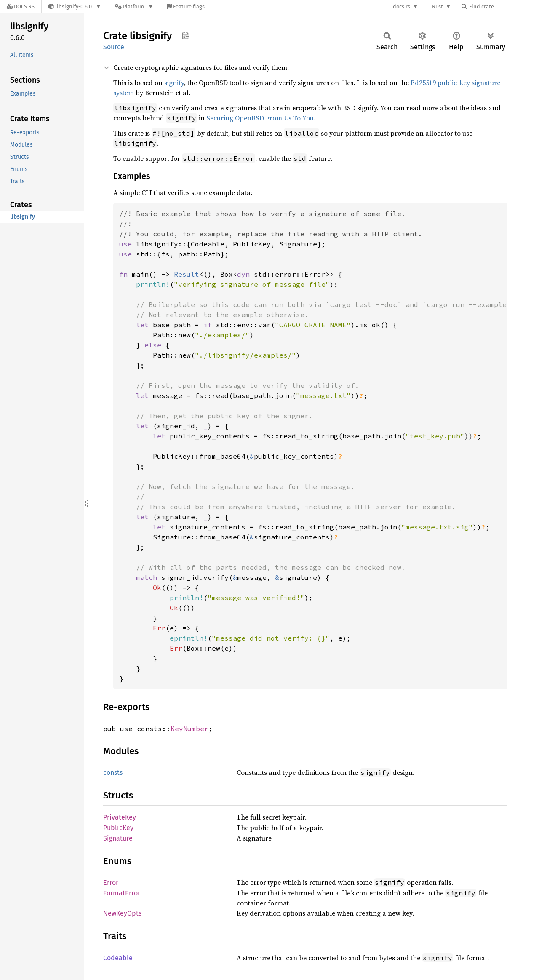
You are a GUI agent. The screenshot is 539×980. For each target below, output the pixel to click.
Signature (118, 838)
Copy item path (185, 35)
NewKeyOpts (122, 913)
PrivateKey (120, 817)
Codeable (118, 958)
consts (113, 773)
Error (111, 883)
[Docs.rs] (21, 7)
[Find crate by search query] (504, 7)
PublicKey (118, 828)
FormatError (122, 893)
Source (114, 47)
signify (174, 83)
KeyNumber (189, 729)
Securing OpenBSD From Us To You (260, 118)
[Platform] (134, 7)
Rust (438, 7)
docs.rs (402, 7)
